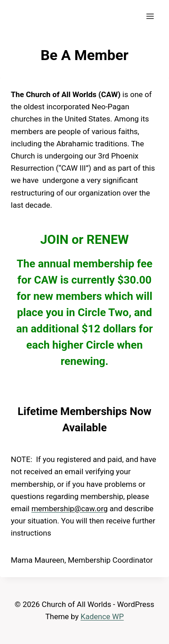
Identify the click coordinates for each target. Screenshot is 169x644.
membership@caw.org (70, 509)
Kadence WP (102, 616)
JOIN (54, 240)
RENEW (108, 240)
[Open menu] (150, 16)
